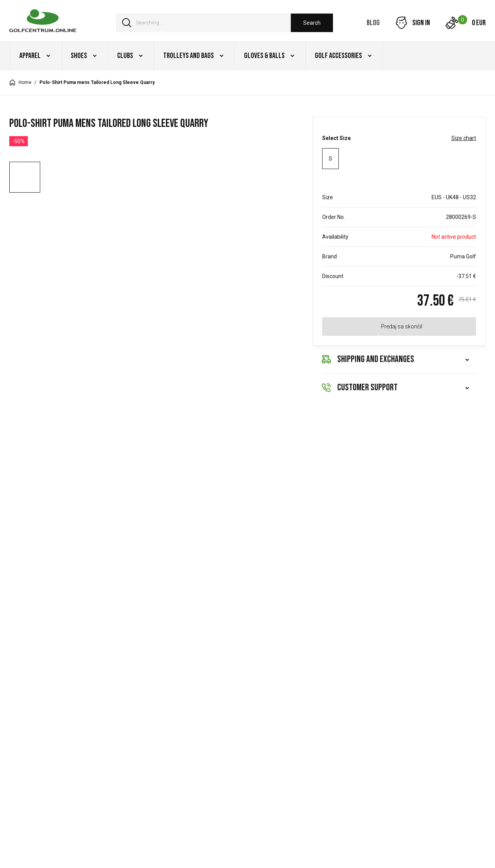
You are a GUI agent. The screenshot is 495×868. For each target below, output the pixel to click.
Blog (373, 23)
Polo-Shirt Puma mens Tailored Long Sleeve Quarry (97, 82)
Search (312, 23)
